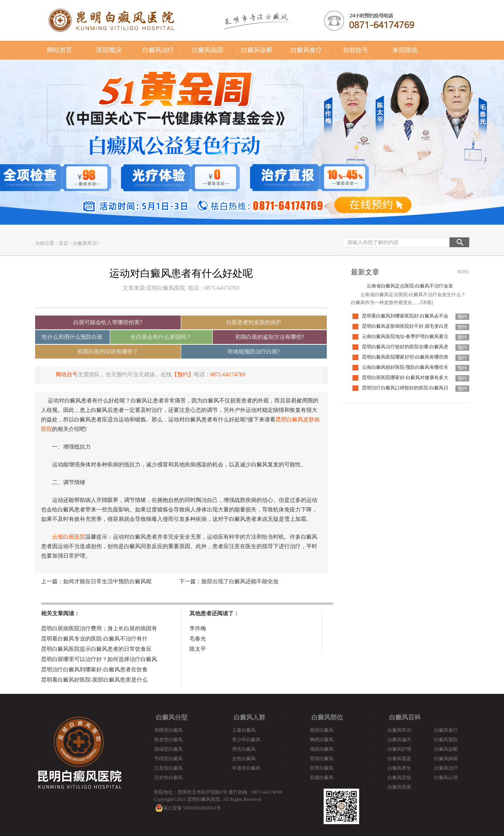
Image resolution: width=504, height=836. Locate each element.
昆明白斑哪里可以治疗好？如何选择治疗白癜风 (99, 659)
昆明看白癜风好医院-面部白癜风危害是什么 (95, 680)
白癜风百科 (405, 717)
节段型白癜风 (169, 759)
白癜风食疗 (306, 50)
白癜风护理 (399, 749)
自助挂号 (356, 50)
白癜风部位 (327, 717)
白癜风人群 (249, 717)
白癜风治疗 (158, 50)
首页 (64, 243)
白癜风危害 (399, 787)
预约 (462, 317)
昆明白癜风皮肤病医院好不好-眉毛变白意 (405, 326)
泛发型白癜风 (169, 768)
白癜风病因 (208, 50)
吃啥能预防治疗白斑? (254, 352)
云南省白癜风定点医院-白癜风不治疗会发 (410, 286)
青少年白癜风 (246, 740)
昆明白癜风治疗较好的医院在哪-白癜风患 (405, 347)
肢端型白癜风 (169, 749)
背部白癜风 (322, 759)
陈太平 (198, 649)
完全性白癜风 (169, 778)
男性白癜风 (244, 749)
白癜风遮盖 (399, 759)
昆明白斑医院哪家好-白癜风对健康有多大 (405, 378)
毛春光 (198, 639)
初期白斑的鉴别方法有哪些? (270, 337)
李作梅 (198, 628)
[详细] (427, 302)
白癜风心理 (446, 778)
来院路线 (405, 50)
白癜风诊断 (257, 50)
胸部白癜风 (322, 740)
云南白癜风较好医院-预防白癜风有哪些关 (405, 367)
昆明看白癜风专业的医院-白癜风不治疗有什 (95, 639)
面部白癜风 (322, 730)
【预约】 (183, 375)
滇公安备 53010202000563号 (192, 808)
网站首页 (60, 50)
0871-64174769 (228, 375)
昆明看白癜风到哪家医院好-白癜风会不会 (405, 316)
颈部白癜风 (322, 749)
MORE (463, 272)
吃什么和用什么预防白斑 (72, 337)
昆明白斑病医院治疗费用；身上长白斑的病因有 (99, 628)
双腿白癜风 (322, 778)
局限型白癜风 (169, 730)
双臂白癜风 (322, 768)
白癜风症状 (399, 778)
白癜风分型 (172, 717)
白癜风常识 (85, 243)
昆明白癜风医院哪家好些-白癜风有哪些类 (405, 357)
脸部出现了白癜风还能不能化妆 (240, 581)
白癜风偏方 (399, 740)
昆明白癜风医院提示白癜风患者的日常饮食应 (96, 649)
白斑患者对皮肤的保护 (254, 322)
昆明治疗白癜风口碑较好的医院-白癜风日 (405, 388)
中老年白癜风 (246, 768)
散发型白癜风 (169, 740)
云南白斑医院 (69, 537)
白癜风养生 (399, 768)
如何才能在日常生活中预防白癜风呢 (107, 581)
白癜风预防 (446, 740)
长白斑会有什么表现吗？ (161, 337)
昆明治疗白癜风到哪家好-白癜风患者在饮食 (95, 670)
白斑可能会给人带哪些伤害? (108, 322)
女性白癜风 (244, 759)
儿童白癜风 (244, 730)
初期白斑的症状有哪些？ (108, 352)
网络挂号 (67, 375)
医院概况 (109, 50)
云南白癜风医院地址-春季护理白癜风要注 (405, 336)
